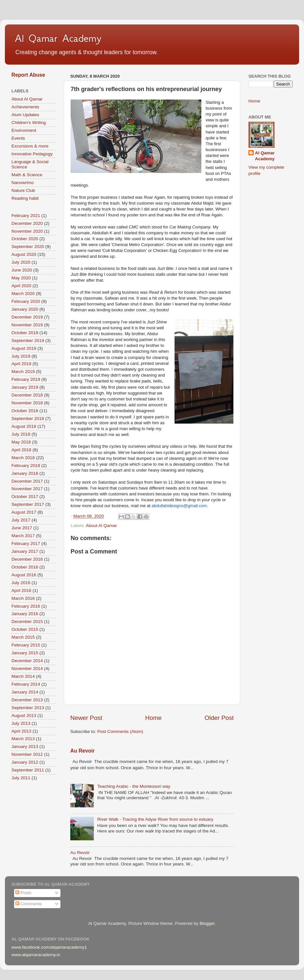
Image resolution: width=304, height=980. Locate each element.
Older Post (219, 718)
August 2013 (24, 716)
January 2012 (25, 762)
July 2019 (21, 356)
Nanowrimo (23, 183)
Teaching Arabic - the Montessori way (134, 786)
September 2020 (28, 247)
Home (153, 718)
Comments (29, 904)
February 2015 (26, 645)
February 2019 (26, 379)
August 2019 (24, 348)
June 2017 (22, 528)
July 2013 (21, 723)
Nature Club (23, 190)
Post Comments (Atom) (120, 731)
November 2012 (27, 754)
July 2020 (21, 262)
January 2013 (25, 747)
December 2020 (27, 223)
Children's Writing (29, 123)
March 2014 (23, 676)
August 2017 (24, 512)
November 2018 (27, 403)
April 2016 (21, 591)
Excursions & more (30, 146)
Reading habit (25, 198)
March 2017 (23, 536)
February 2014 (26, 684)
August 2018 (24, 426)
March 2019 (23, 372)
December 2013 (27, 700)
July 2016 (21, 583)
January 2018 (25, 473)
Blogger (207, 923)
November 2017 (27, 489)
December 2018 (27, 395)
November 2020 (27, 231)
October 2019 (25, 333)
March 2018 (23, 458)
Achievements (25, 107)
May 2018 (21, 442)
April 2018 (21, 450)
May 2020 (21, 278)
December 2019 (27, 317)
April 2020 (21, 286)
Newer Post (86, 718)
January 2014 (25, 692)
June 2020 (22, 270)
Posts (24, 893)
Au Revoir (83, 751)
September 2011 (28, 770)
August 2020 (24, 254)
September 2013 (28, 708)
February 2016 (26, 606)
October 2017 (25, 497)
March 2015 (23, 637)
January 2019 (25, 387)
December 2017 (27, 481)
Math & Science (27, 175)
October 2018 (25, 411)
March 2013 (23, 739)
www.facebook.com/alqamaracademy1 (49, 947)
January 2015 (25, 653)
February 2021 (26, 216)
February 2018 (26, 466)
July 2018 (21, 434)
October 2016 (25, 567)
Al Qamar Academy (58, 38)
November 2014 (27, 669)
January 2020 (25, 309)
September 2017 (28, 504)
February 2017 (26, 544)
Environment (24, 130)
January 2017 (25, 551)
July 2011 (21, 778)
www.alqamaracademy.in (36, 955)
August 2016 (24, 575)
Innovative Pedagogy (32, 154)
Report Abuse (28, 75)
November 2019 (27, 325)
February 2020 (26, 301)
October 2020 (25, 239)
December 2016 (27, 559)
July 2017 (21, 520)
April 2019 (21, 364)
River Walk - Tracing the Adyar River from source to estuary (155, 819)
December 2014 (27, 661)
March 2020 (23, 294)
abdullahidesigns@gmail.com (179, 506)
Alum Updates (25, 115)
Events (18, 138)
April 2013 (21, 731)
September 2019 (28, 341)
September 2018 (28, 419)
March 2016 (23, 598)
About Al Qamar (101, 526)
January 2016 (25, 614)
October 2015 (25, 629)
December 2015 (27, 622)
